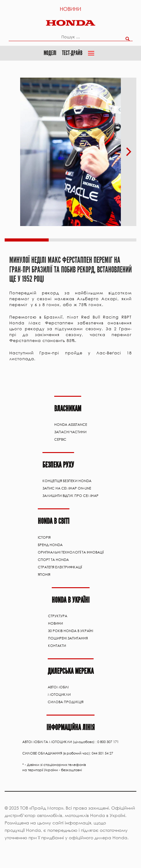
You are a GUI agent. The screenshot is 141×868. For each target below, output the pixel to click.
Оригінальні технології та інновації (71, 552)
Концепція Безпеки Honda (67, 481)
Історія (44, 537)
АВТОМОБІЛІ (58, 687)
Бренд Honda (50, 545)
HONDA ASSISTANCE (71, 425)
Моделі (50, 53)
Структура (58, 616)
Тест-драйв (72, 53)
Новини (70, 9)
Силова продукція (66, 702)
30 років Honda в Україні (70, 631)
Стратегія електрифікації (60, 567)
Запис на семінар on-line (67, 488)
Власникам (68, 409)
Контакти (57, 646)
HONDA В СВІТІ (54, 521)
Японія (44, 575)
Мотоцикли (59, 695)
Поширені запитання (68, 638)
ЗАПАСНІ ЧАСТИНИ (70, 432)
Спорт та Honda (53, 560)
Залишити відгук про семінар (70, 496)
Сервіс (60, 439)
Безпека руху (58, 465)
